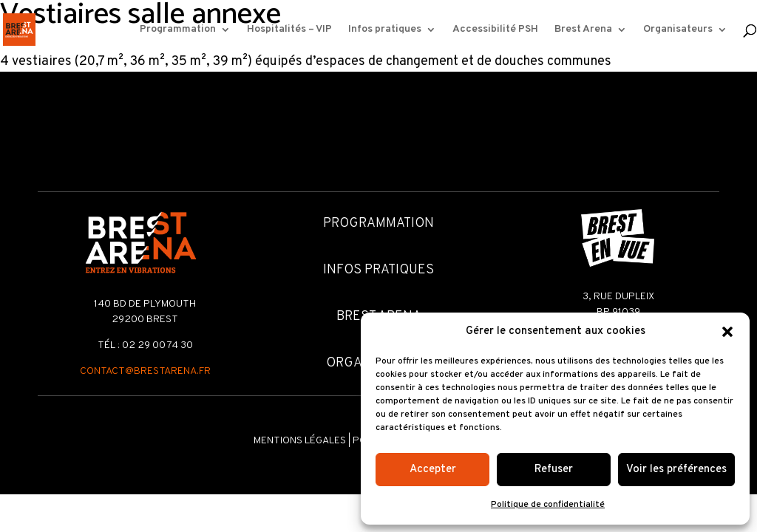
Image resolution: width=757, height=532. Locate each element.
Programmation (178, 30)
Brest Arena (583, 30)
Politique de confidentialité (548, 505)
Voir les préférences (676, 470)
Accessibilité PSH (495, 30)
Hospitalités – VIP (289, 30)
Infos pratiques (385, 30)
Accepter (433, 470)
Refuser (554, 470)
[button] (727, 332)
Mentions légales (300, 441)
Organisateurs (678, 30)
